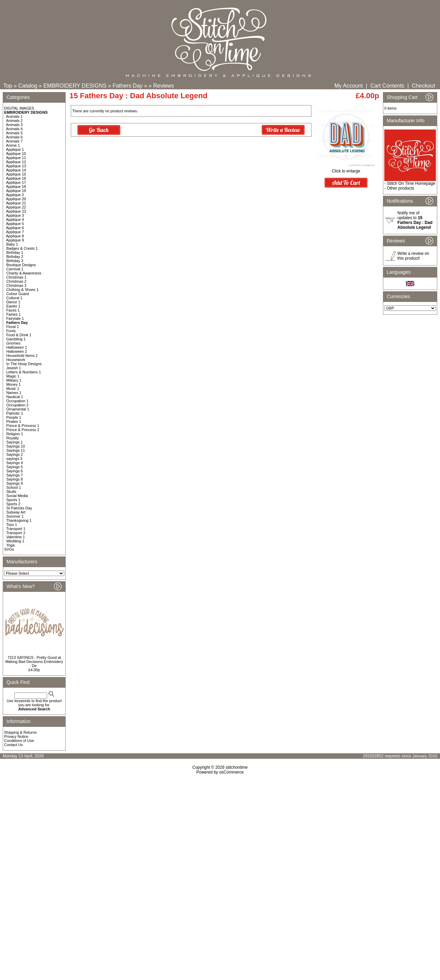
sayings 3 (14, 459)
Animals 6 (14, 137)
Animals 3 (14, 125)
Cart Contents (387, 86)
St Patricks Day (19, 508)
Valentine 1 (15, 537)
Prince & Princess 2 (23, 430)
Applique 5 (15, 224)
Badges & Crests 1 (22, 248)
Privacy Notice (16, 736)
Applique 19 (16, 191)
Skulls (11, 492)
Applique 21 (16, 203)
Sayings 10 (15, 446)
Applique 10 (16, 154)
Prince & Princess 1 (23, 426)
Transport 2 (16, 533)
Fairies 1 (13, 314)
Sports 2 (13, 504)
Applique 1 (15, 149)
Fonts (11, 331)
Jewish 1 (14, 368)
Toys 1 (12, 525)
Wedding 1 (15, 541)
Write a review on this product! (413, 256)
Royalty (13, 438)
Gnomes (13, 343)
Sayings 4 (14, 463)
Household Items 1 (22, 356)
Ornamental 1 (18, 409)
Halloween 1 (17, 347)
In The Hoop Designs (24, 364)
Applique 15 (16, 174)
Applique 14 (16, 170)
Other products (400, 188)
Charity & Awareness (24, 273)
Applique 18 (16, 187)
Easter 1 (13, 306)
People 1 (14, 417)
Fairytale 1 (15, 318)
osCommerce (232, 772)
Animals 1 (14, 116)
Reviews (164, 86)
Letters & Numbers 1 (24, 372)
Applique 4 (15, 219)
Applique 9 (15, 240)
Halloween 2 (17, 351)
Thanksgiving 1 (19, 520)
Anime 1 (13, 145)
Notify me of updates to (415, 220)
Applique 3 (15, 215)
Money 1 (13, 384)
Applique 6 (15, 228)
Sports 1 (13, 500)
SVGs (9, 549)
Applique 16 (16, 178)
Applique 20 (16, 199)
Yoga (10, 545)
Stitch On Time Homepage (411, 183)
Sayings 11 (15, 450)
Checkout (423, 86)
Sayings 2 (14, 454)
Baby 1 (12, 244)
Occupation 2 (17, 405)
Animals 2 (14, 121)
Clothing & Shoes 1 (22, 290)
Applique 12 (16, 162)
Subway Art (16, 512)
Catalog (28, 86)
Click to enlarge (346, 169)
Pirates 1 (14, 421)
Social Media (17, 496)
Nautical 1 (15, 397)
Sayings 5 (14, 467)
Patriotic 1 (15, 413)
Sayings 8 (14, 479)
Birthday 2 (15, 257)
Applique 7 (15, 232)
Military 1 (14, 380)
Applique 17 (16, 182)
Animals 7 (14, 141)
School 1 (14, 487)
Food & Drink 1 (19, 335)
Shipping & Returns (20, 732)
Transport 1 (16, 529)
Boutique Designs (21, 265)
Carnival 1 (15, 269)
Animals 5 (14, 133)
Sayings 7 (14, 475)
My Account (349, 86)
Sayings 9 (14, 483)
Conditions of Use (19, 741)
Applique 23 (16, 211)
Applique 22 (16, 207)
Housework (16, 360)
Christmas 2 (16, 281)
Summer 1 (15, 516)
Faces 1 (13, 310)
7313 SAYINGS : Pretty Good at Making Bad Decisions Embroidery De (34, 662)
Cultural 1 (14, 298)
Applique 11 (16, 158)
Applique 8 (15, 236)
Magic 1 (13, 376)
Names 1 (14, 393)
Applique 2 (15, 195)
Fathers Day (127, 86)
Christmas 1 (16, 277)
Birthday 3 (15, 261)
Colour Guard (18, 294)
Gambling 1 (16, 339)
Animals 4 (14, 129)
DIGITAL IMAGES (19, 108)
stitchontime (236, 767)
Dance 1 (13, 302)
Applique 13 (16, 166)
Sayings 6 (14, 471)
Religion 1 (15, 434)
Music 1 (13, 388)
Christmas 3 (16, 285)
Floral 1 (13, 327)
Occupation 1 (17, 401)
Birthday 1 (15, 252)
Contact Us (13, 745)
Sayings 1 (14, 442)
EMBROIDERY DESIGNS (75, 86)
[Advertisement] (220, 834)
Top (8, 86)
